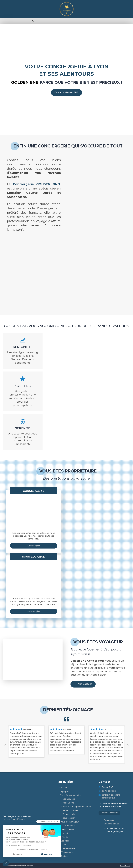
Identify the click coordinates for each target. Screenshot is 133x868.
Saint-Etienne (18, 819)
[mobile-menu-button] (100, 21)
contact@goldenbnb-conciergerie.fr (111, 796)
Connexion (125, 865)
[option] (26, 739)
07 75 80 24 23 (109, 791)
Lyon (5, 819)
